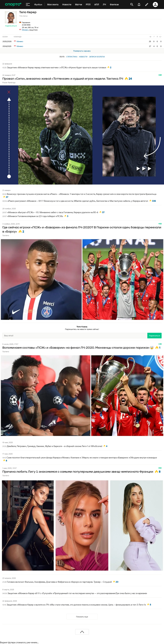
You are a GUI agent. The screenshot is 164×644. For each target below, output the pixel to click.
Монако (25, 30)
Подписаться (11, 26)
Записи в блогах (97, 57)
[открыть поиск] (132, 4)
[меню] (28, 4)
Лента (62, 57)
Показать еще (82, 617)
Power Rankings (9, 82)
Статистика (72, 57)
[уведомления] (139, 4)
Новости (83, 57)
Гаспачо (6, 235)
